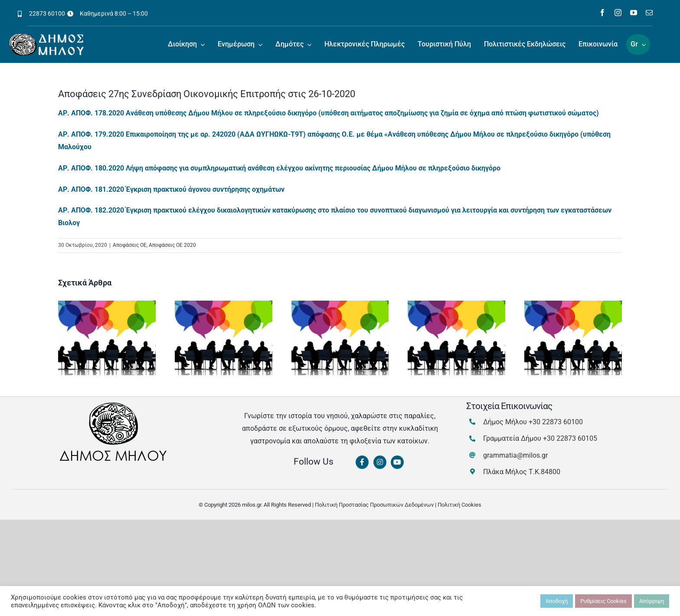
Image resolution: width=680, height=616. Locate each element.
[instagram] (618, 13)
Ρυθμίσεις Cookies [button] (603, 601)
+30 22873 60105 (570, 438)
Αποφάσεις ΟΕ (130, 245)
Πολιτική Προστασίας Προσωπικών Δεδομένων (374, 505)
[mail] (649, 13)
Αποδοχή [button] (557, 601)
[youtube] (634, 13)
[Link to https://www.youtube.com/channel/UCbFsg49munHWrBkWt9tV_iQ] (397, 462)
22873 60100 (47, 13)
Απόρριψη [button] (652, 601)
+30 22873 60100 (556, 422)
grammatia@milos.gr (515, 455)
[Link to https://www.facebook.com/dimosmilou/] (362, 462)
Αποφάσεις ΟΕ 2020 (172, 245)
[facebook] (602, 13)
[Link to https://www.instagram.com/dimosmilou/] (380, 462)
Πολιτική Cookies (459, 505)
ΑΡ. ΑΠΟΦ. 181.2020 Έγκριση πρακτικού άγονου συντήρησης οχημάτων (171, 189)
